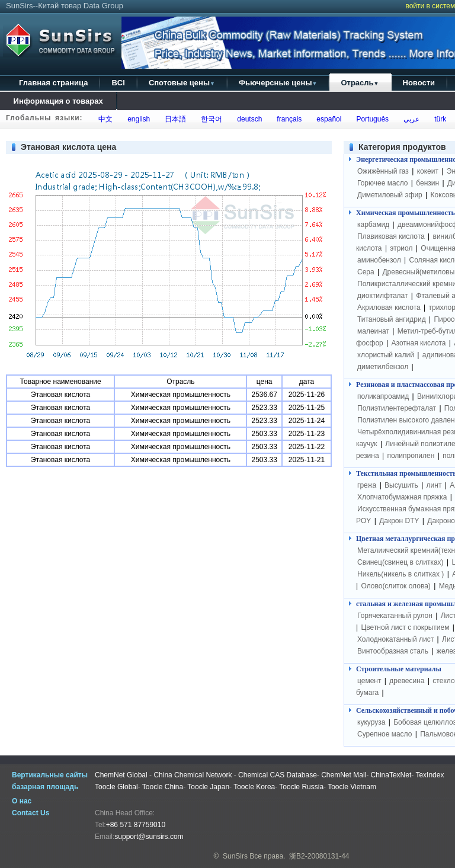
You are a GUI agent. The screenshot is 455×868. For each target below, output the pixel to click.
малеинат (373, 331)
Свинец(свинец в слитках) (400, 562)
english (137, 119)
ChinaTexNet (391, 775)
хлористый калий (386, 355)
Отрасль (360, 83)
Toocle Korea (254, 787)
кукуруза (371, 722)
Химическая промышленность (406, 213)
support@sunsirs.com (149, 837)
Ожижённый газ (383, 171)
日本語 (174, 119)
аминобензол (379, 260)
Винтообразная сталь (393, 651)
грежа (367, 485)
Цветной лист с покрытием (405, 627)
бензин (427, 183)
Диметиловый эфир (390, 195)
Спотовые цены (182, 83)
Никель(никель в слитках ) (400, 574)
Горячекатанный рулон (395, 616)
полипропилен (411, 456)
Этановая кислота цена (68, 147)
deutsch (248, 119)
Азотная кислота (419, 343)
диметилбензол (383, 367)
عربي (409, 119)
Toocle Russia (301, 787)
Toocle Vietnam (352, 787)
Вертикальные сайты (50, 775)
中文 (104, 119)
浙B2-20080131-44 (319, 856)
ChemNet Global (121, 775)
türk (438, 119)
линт (434, 485)
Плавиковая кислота (391, 236)
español (327, 119)
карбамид (373, 225)
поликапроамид (383, 396)
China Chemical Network (193, 775)
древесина (407, 681)
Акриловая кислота (389, 308)
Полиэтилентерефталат (397, 408)
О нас (22, 801)
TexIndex (430, 775)
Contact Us (31, 813)
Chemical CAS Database (278, 775)
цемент (369, 681)
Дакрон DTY (399, 521)
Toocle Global (116, 787)
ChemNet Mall (344, 775)
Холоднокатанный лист (395, 639)
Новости (419, 83)
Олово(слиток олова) (395, 586)
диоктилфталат (383, 296)
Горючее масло (382, 183)
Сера (367, 272)
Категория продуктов (402, 147)
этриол (401, 248)
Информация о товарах (58, 101)
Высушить (401, 485)
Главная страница (53, 83)
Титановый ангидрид (392, 319)
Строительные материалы (399, 669)
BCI (118, 83)
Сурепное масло (384, 734)
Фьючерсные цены (278, 83)
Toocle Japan (208, 787)
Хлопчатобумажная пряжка (402, 497)
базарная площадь (45, 787)
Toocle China (163, 787)
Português (371, 119)
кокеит (428, 171)
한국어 (210, 119)
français (288, 119)
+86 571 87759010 (136, 825)
